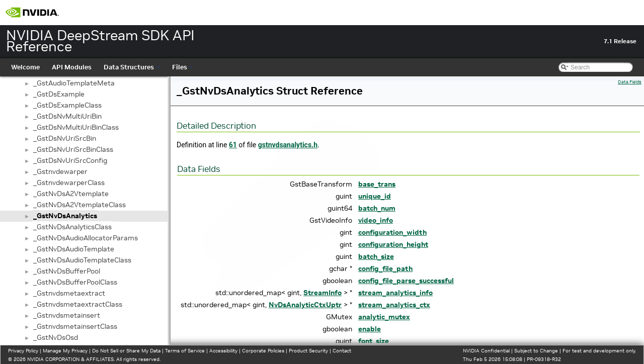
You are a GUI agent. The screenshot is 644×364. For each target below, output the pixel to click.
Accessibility (223, 351)
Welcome (25, 67)
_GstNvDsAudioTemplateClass (82, 260)
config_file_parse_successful (406, 281)
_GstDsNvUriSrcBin (65, 138)
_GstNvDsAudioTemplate (74, 249)
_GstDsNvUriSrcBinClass (73, 149)
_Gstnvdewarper (60, 171)
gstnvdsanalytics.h (288, 145)
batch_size (376, 256)
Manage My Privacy (65, 351)
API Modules (72, 67)
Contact (342, 351)
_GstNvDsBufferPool (67, 271)
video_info (376, 220)
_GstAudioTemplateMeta (74, 83)
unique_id (375, 196)
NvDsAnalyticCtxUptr (305, 305)
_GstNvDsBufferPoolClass (75, 282)
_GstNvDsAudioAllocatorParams (86, 238)
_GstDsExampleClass (67, 105)
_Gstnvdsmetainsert (67, 315)
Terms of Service (185, 351)
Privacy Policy (23, 351)
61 (233, 145)
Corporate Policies (263, 351)
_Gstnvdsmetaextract (69, 293)
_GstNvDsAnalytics (65, 216)
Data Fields (630, 82)
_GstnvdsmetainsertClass (75, 326)
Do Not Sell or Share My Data (126, 351)
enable (370, 329)
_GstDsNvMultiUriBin (67, 116)
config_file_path (385, 268)
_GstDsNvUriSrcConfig (70, 160)
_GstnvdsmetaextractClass (78, 304)
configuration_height (393, 244)
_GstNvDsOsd (56, 337)
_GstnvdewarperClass (69, 183)
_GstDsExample (59, 94)
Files (183, 67)
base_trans (377, 184)
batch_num (377, 208)
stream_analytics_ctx (394, 305)
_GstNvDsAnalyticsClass (72, 227)
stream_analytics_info (395, 293)
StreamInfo (323, 293)
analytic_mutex (384, 317)
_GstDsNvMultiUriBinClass (76, 127)
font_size (374, 341)
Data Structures (132, 67)
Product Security (308, 351)
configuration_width (392, 232)
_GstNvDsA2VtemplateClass (79, 205)
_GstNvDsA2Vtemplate (71, 194)
